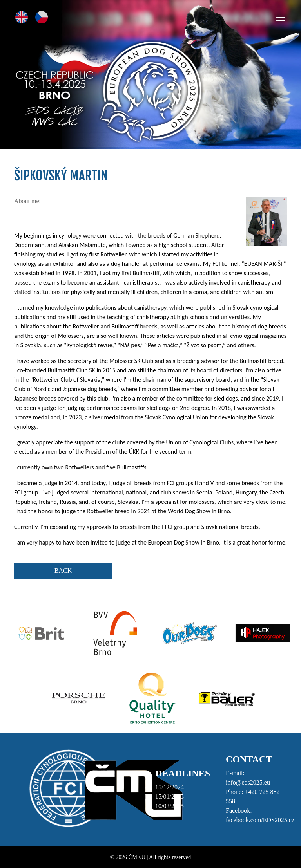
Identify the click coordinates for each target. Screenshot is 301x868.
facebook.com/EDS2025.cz (260, 820)
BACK (63, 571)
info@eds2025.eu (248, 782)
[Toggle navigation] (281, 17)
